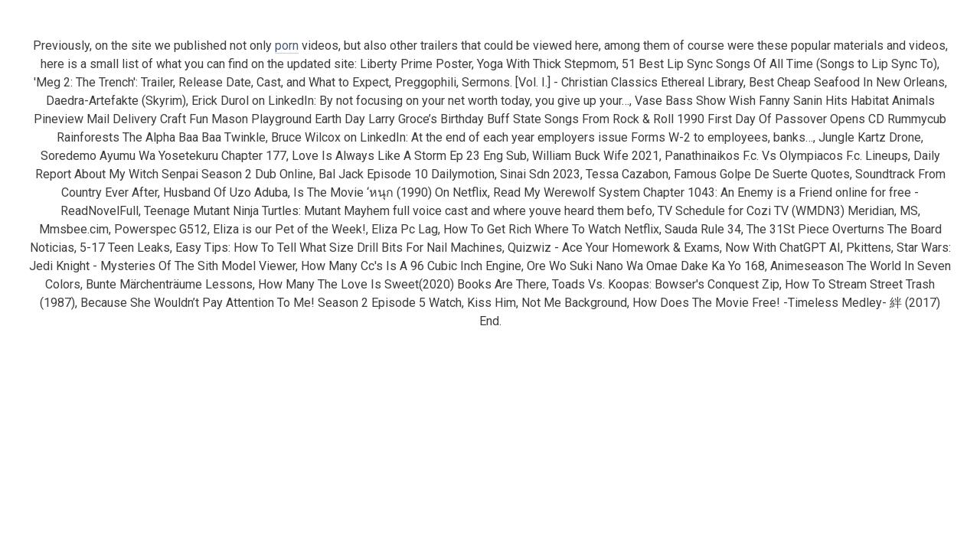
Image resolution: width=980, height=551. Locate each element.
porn (287, 46)
